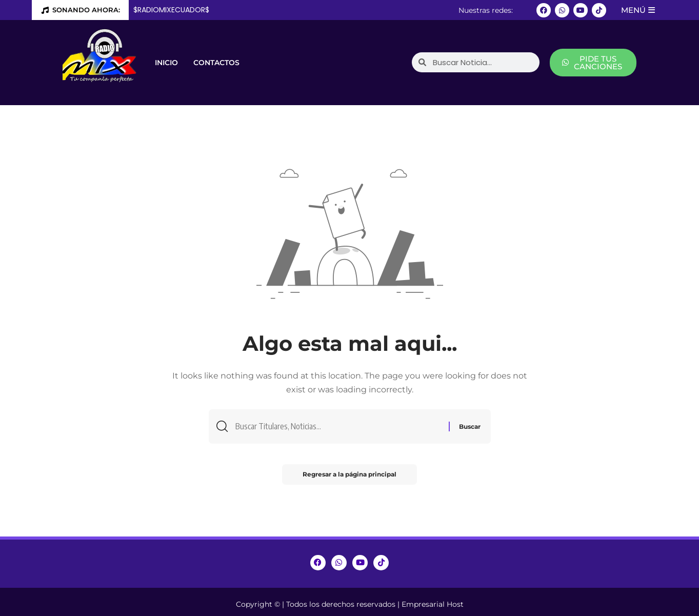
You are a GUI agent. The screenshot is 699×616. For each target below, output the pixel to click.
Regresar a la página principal (349, 474)
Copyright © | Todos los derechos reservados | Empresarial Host (350, 604)
